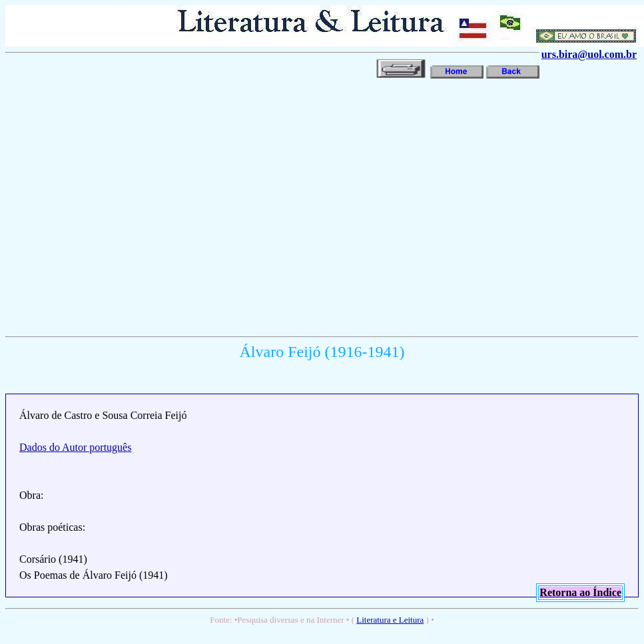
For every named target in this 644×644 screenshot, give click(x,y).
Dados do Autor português (75, 447)
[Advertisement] (125, 206)
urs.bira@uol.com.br (589, 54)
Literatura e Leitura (390, 620)
